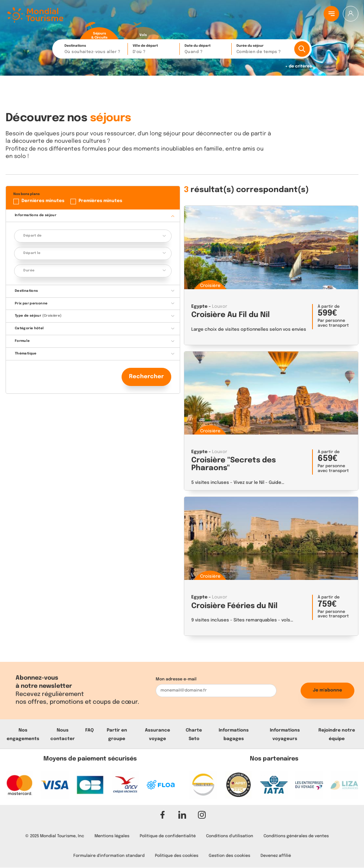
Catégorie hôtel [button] (29, 328)
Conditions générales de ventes (296, 836)
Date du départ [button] (206, 49)
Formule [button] (22, 341)
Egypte (199, 307)
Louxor (220, 307)
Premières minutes (100, 201)
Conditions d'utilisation (230, 836)
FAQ (90, 730)
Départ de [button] (32, 236)
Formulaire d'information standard (109, 856)
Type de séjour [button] (38, 316)
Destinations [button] (94, 49)
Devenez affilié (276, 856)
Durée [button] (29, 270)
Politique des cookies (177, 856)
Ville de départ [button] (154, 49)
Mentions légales (112, 836)
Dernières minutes (43, 201)
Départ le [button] (32, 253)
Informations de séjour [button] (36, 215)
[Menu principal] (331, 14)
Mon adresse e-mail (176, 679)
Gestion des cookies (229, 856)
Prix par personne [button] (31, 303)
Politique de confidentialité (168, 836)
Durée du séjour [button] (263, 49)
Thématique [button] (26, 354)
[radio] (99, 31)
